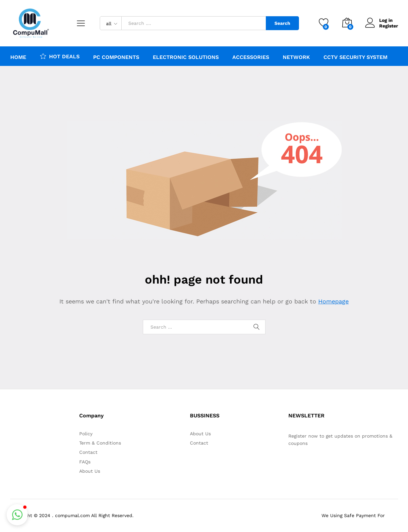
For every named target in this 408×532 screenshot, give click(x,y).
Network (296, 57)
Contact (88, 452)
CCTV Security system (355, 57)
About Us (90, 471)
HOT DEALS (60, 56)
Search (282, 23)
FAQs (85, 462)
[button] (17, 515)
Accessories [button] (251, 57)
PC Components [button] (116, 57)
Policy (86, 434)
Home (18, 57)
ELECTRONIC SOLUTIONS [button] (186, 57)
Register (389, 26)
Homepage (333, 301)
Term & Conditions (100, 443)
